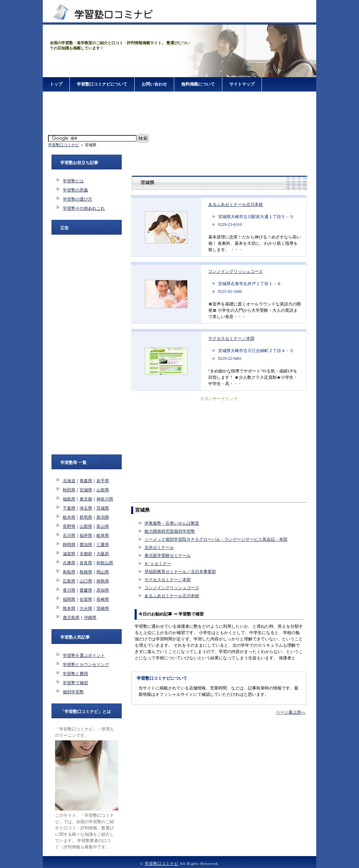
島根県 (86, 572)
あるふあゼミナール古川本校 (236, 204)
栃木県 (69, 517)
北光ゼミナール (159, 547)
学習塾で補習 (75, 683)
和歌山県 (105, 563)
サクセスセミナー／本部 (231, 338)
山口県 (86, 581)
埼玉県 (86, 508)
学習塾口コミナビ (63, 145)
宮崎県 (103, 608)
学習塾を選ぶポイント (84, 655)
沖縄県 (90, 618)
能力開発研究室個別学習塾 (170, 531)
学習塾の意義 (75, 190)
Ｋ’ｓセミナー (158, 564)
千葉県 (69, 508)
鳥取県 (69, 572)
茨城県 (103, 508)
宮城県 (86, 490)
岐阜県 (103, 536)
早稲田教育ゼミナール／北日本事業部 (180, 572)
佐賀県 (86, 599)
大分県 (86, 608)
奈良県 (86, 563)
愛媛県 (86, 590)
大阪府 (103, 554)
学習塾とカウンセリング (86, 665)
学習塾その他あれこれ (84, 208)
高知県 (103, 590)
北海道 (69, 481)
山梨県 (86, 526)
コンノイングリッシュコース (236, 271)
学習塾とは (73, 181)
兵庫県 (69, 563)
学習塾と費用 (75, 674)
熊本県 (69, 608)
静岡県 (69, 545)
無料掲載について (198, 84)
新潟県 (103, 517)
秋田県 (69, 490)
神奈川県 (105, 499)
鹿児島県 (71, 618)
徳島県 (103, 581)
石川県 (69, 536)
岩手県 (103, 481)
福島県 (69, 499)
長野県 (69, 526)
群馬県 (86, 517)
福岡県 (69, 599)
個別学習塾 (73, 692)
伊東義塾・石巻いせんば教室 (172, 523)
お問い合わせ (154, 84)
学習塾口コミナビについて (102, 84)
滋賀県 (69, 554)
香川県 (69, 590)
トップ (56, 84)
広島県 (69, 581)
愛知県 (86, 545)
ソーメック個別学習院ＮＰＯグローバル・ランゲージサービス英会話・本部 (216, 539)
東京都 (86, 499)
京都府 (86, 554)
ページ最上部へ (291, 712)
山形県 (103, 490)
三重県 (103, 545)
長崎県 (103, 599)
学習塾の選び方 (77, 199)
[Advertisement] (179, 114)
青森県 (86, 481)
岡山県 (103, 572)
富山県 (103, 526)
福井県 (86, 536)
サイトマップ (242, 84)
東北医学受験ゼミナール (168, 556)
